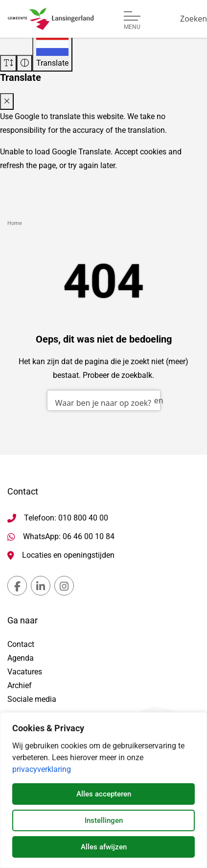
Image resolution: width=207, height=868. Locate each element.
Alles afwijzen (104, 847)
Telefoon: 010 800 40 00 (66, 518)
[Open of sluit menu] (132, 21)
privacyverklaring (42, 769)
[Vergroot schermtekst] (8, 63)
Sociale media (32, 699)
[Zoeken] (194, 19)
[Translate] (52, 51)
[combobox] (104, 400)
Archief (20, 685)
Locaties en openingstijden (68, 555)
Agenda (21, 658)
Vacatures (25, 672)
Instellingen (104, 820)
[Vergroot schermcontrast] (24, 63)
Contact (21, 644)
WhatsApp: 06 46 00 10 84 (69, 536)
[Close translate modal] (7, 101)
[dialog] (103, 790)
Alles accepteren (104, 794)
